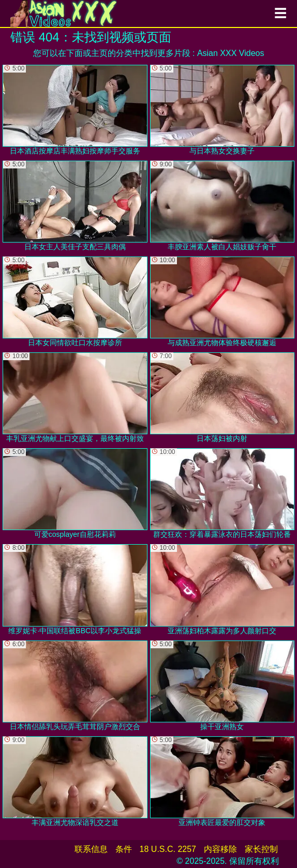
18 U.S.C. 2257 (168, 849)
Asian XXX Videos (231, 53)
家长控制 (261, 849)
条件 (124, 849)
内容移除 (220, 849)
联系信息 (91, 849)
